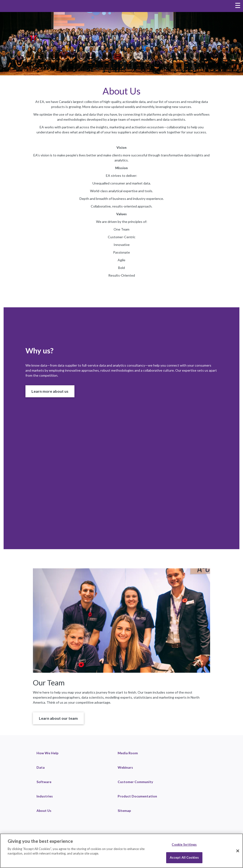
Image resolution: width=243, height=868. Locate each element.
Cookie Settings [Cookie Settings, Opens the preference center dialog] (184, 844)
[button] (50, 391)
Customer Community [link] (135, 782)
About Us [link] (44, 811)
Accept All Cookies (184, 857)
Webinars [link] (125, 767)
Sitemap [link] (124, 811)
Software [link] (44, 782)
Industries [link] (45, 796)
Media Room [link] (128, 753)
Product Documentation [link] (137, 796)
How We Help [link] (47, 753)
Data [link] (41, 767)
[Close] (238, 851)
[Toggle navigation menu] (238, 6)
